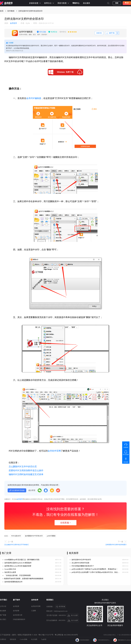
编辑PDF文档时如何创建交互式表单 (26, 474)
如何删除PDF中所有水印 (34, 536)
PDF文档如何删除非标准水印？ (82, 566)
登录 (117, 3)
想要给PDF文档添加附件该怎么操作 (26, 470)
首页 (2, 11)
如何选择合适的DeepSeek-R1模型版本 (17, 563)
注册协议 (3, 639)
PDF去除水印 (16, 536)
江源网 (34, 611)
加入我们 (3, 619)
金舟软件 (11, 23)
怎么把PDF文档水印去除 (80, 563)
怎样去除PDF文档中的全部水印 (30, 11)
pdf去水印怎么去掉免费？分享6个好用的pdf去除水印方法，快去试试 (95, 572)
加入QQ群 (73, 616)
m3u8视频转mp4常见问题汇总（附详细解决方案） (22, 560)
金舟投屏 (16, 606)
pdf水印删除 (51, 536)
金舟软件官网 (54, 451)
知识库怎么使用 (9, 572)
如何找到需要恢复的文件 (13, 582)
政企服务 (87, 3)
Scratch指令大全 (9, 569)
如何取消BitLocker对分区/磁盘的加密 (17, 566)
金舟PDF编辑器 (34, 98)
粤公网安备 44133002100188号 (66, 635)
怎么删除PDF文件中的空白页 (23, 467)
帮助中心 (76, 3)
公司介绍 (3, 606)
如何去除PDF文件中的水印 (80, 560)
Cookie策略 (24, 639)
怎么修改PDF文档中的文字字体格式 (16, 545)
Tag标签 (44, 639)
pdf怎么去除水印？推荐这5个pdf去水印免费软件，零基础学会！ (94, 569)
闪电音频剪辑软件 (19, 619)
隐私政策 (13, 639)
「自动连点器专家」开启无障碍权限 (17, 575)
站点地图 (34, 639)
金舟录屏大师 (18, 615)
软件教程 (11, 11)
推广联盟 (3, 615)
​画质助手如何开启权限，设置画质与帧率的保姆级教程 (23, 579)
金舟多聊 (16, 611)
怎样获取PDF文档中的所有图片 (116, 545)
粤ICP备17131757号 (46, 635)
